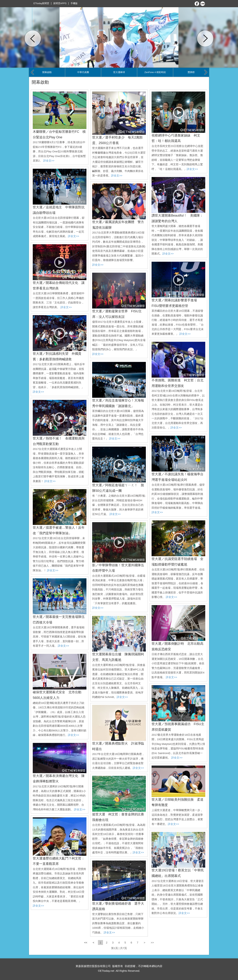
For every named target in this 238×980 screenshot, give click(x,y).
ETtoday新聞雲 (41, 3)
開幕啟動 (47, 72)
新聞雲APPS (60, 3)
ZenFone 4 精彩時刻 (155, 72)
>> (152, 942)
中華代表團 (83, 72)
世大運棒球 (119, 72)
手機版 (74, 3)
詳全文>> (49, 161)
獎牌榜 (191, 72)
